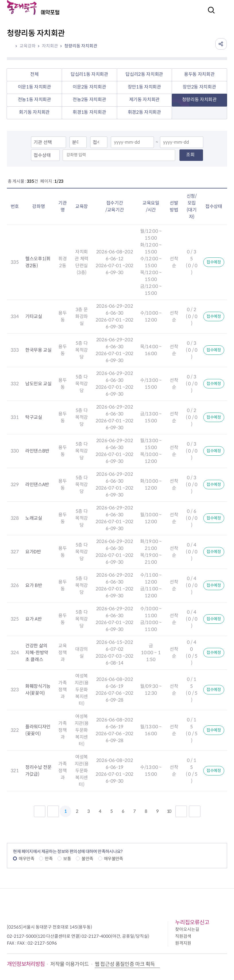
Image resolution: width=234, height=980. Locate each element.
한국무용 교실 (38, 350)
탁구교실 (34, 417)
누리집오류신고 (192, 922)
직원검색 (183, 936)
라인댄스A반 (37, 485)
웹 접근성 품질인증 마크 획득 (125, 964)
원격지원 (183, 943)
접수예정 (214, 262)
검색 (210, 14)
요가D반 (33, 552)
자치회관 (50, 46)
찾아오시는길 (187, 929)
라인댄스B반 (37, 451)
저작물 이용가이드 (69, 964)
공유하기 (221, 44)
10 (169, 811)
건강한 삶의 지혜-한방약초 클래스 (37, 653)
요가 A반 (33, 619)
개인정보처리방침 (26, 964)
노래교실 (34, 518)
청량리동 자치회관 (81, 46)
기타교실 (34, 316)
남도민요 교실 (38, 384)
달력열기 (148, 143)
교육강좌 (28, 46)
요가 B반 (34, 585)
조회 (190, 155)
